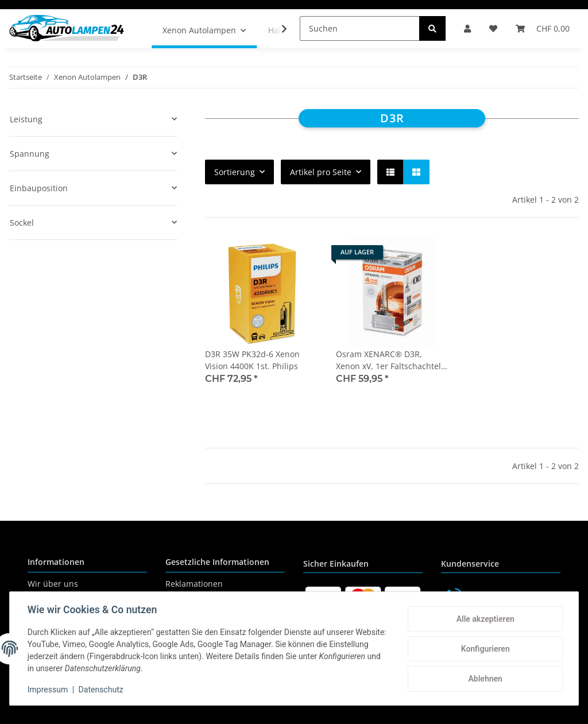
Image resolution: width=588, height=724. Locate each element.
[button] (467, 28)
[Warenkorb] (543, 28)
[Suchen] (360, 28)
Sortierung (235, 172)
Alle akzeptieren (484, 619)
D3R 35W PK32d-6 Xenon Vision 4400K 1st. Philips (252, 360)
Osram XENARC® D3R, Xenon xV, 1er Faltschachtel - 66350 (391, 360)
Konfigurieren (484, 649)
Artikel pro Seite (321, 172)
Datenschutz (102, 690)
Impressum (48, 690)
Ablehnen (484, 679)
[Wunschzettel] (493, 28)
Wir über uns (53, 584)
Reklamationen (194, 584)
